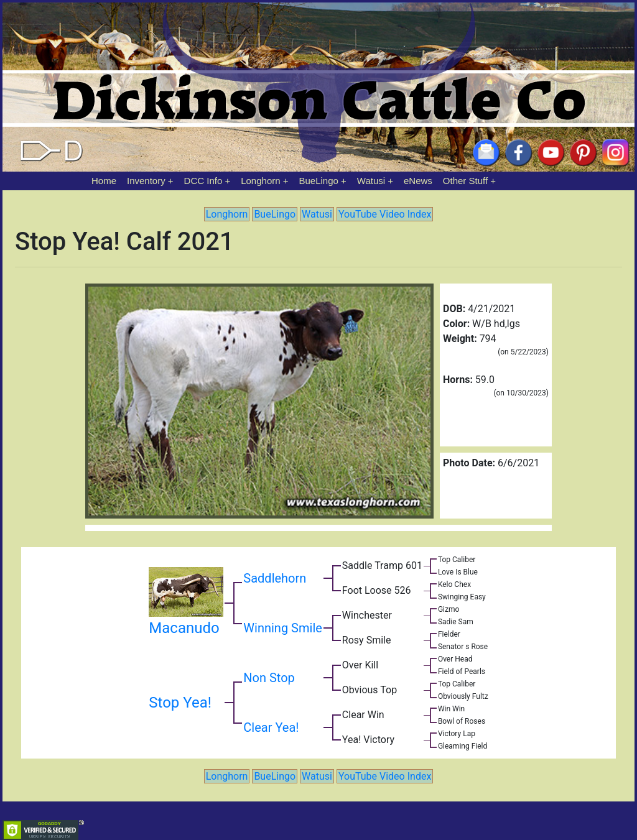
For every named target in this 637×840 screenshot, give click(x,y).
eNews (418, 181)
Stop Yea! (180, 703)
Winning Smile (283, 628)
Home (104, 181)
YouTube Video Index (385, 214)
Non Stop (269, 678)
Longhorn (260, 181)
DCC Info (203, 181)
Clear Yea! (271, 727)
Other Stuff (465, 181)
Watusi (371, 181)
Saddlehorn (275, 578)
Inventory (146, 181)
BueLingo (319, 181)
